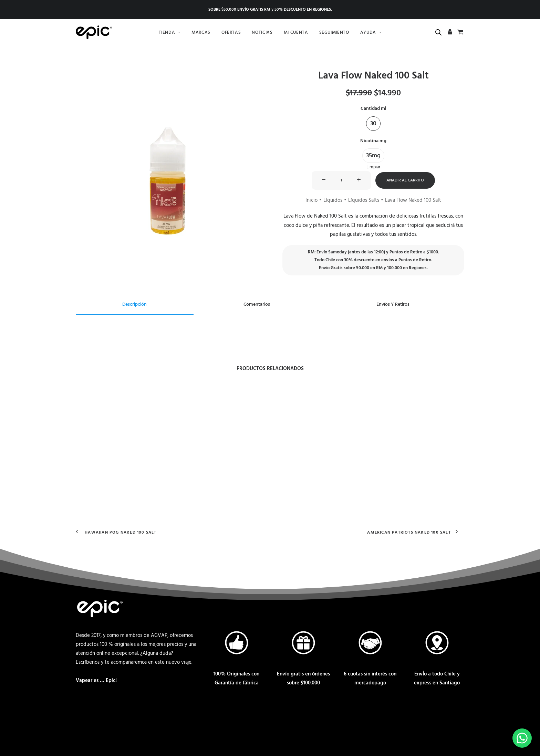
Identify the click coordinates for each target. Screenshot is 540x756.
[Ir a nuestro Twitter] (165, 715)
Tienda (170, 33)
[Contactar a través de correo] (83, 715)
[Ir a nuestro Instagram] (145, 715)
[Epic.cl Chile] (94, 32)
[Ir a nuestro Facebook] (124, 715)
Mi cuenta (296, 33)
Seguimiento (334, 33)
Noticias (262, 33)
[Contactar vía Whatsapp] (103, 715)
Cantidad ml (373, 109)
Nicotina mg (373, 141)
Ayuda (371, 33)
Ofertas (231, 33)
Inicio (311, 200)
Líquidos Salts (364, 200)
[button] (167, 161)
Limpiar (373, 167)
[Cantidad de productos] (341, 180)
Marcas (201, 33)
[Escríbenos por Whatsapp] (522, 738)
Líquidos (333, 200)
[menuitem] (170, 32)
